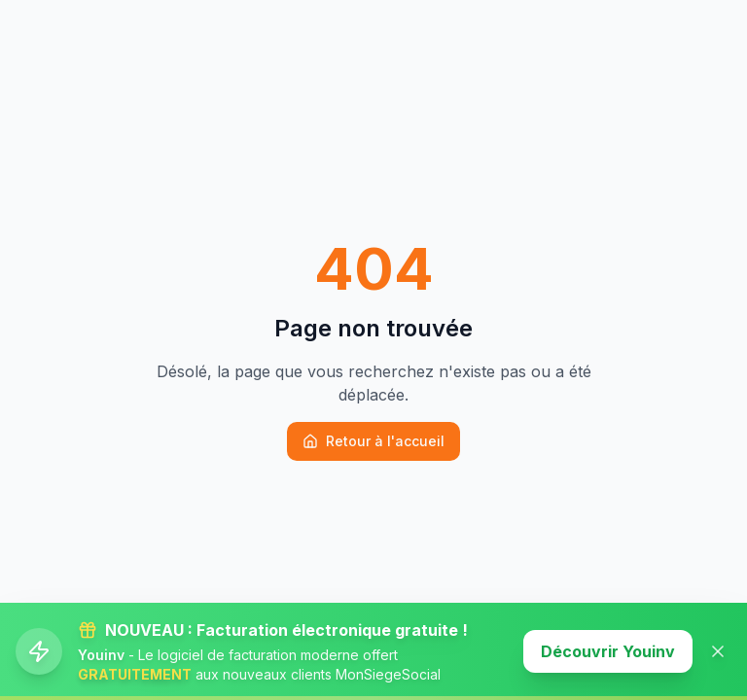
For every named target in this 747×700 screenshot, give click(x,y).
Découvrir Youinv (608, 651)
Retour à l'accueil (373, 441)
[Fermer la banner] (718, 651)
